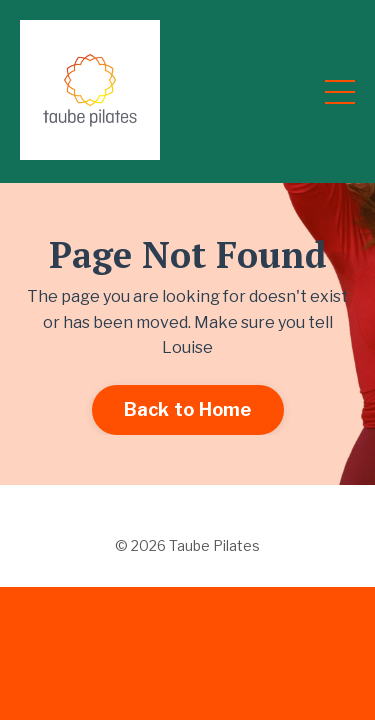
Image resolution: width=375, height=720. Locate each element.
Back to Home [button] (188, 409)
